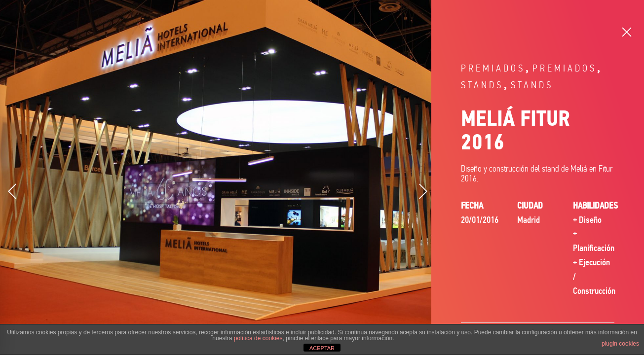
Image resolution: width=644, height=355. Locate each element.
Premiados (493, 68)
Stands (482, 85)
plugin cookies (620, 344)
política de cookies (258, 338)
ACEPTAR (322, 348)
